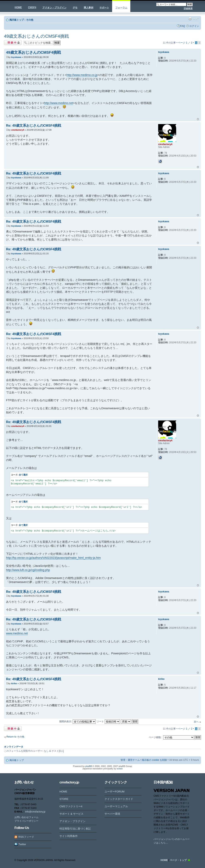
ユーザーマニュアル (116, 806)
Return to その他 (15, 737)
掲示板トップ (17, 20)
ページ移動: (155, 737)
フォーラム (121, 8)
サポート (104, 8)
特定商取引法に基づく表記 (75, 829)
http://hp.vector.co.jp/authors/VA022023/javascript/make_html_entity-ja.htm (53, 558)
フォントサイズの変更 (196, 19)
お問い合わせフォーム (26, 817)
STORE (64, 799)
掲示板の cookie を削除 (154, 760)
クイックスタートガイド (119, 799)
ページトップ (198, 119)
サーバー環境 (112, 814)
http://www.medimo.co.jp (82, 75)
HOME (18, 7)
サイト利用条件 (69, 836)
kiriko (14, 683)
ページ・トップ (178, 860)
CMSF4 (32, 7)
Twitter (22, 844)
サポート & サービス (71, 814)
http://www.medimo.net (59, 103)
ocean (120, 769)
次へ (196, 722)
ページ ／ (185, 43)
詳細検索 (188, 8)
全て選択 (23, 475)
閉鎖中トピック (13, 43)
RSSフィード (26, 837)
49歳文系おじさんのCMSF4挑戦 (36, 36)
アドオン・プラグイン (54, 8)
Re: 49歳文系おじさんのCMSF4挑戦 (34, 125)
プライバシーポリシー (26, 821)
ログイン (194, 26)
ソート (108, 721)
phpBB (89, 766)
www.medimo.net (17, 633)
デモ (75, 8)
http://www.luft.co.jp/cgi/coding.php (28, 570)
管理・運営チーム (130, 760)
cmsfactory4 (18, 130)
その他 (30, 20)
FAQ (183, 26)
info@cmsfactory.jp (35, 812)
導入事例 (88, 8)
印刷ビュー (190, 19)
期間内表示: (77, 721)
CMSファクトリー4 (71, 806)
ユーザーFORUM (115, 792)
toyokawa (16, 57)
